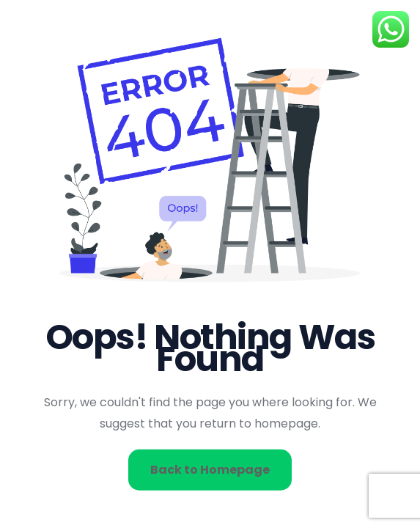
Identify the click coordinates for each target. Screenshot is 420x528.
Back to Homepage (210, 469)
